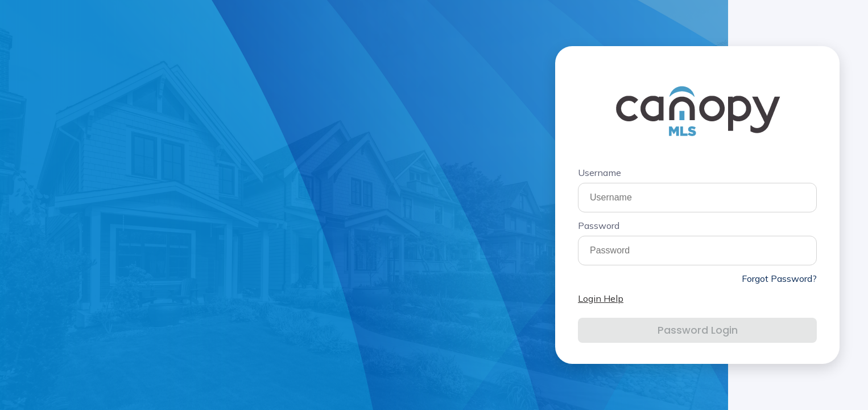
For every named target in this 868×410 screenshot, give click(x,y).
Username (600, 173)
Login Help (601, 298)
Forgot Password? (779, 278)
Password (599, 225)
